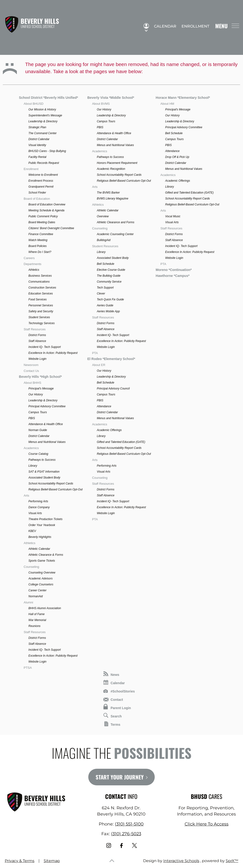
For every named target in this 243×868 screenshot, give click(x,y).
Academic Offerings (109, 430)
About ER (99, 365)
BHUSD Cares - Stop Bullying (47, 151)
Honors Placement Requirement (117, 163)
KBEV (32, 531)
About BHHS (33, 383)
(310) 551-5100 (129, 824)
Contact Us (31, 371)
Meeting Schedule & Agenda (47, 210)
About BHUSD (34, 104)
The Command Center (43, 133)
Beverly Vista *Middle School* (111, 98)
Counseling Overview (42, 573)
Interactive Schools (181, 861)
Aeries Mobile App (108, 311)
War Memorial (37, 620)
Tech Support (105, 288)
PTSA (28, 668)
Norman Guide (38, 430)
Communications (39, 282)
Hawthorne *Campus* (173, 276)
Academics (31, 448)
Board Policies (38, 246)
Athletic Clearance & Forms (46, 555)
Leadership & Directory (43, 121)
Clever (101, 294)
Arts (26, 496)
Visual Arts (35, 513)
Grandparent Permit (41, 187)
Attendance (104, 406)
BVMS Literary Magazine (113, 199)
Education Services (41, 294)
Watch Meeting (38, 240)
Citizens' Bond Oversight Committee (51, 228)
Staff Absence (37, 341)
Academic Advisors (41, 579)
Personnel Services (41, 305)
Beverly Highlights (40, 537)
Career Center (37, 590)
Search (113, 716)
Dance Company (39, 507)
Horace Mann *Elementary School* (183, 98)
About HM (167, 104)
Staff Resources (35, 329)
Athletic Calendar (39, 549)
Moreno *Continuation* (174, 270)
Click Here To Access (207, 824)
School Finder (37, 193)
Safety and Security (41, 311)
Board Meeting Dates (42, 222)
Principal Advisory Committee (47, 406)
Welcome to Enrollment (43, 175)
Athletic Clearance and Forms (116, 222)
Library (33, 466)
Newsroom (31, 365)
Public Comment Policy (43, 216)
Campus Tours (38, 412)
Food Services (38, 299)
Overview (103, 216)
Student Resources (105, 246)
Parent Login (117, 707)
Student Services (39, 317)
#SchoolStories (119, 691)
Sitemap (52, 861)
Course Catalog (38, 454)
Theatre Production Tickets (45, 519)
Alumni (28, 602)
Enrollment (193, 26)
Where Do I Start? (40, 252)
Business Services (40, 276)
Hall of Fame (37, 614)
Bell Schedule (105, 264)
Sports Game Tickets (42, 561)
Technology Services (42, 323)
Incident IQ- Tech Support (45, 347)
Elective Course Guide (111, 270)
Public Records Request (44, 163)
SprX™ (232, 861)
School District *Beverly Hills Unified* (49, 98)
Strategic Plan (37, 127)
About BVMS (101, 104)
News (111, 674)
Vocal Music (173, 216)
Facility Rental (37, 157)
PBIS (32, 418)
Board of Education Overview (47, 204)
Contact (113, 700)
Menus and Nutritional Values (47, 442)
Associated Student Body (44, 478)
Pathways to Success (42, 460)
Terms (112, 724)
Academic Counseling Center (115, 234)
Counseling (31, 567)
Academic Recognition (111, 169)
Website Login (37, 359)
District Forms (37, 335)
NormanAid (36, 596)
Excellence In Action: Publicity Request (53, 353)
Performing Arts (38, 501)
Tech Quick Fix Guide (110, 299)
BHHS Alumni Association (45, 608)
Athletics (34, 270)
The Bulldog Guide (109, 276)
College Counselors (41, 584)
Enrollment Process (41, 181)
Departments (33, 264)
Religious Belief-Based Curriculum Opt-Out (56, 489)
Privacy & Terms (20, 861)
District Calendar (39, 139)
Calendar (163, 26)
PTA (95, 353)
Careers (29, 258)
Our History (36, 394)
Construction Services (42, 288)
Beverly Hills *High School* (40, 377)
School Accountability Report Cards (51, 484)
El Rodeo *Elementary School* (111, 359)
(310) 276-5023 (126, 834)
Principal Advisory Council (113, 389)
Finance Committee (41, 234)
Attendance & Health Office (46, 424)
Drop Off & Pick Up (177, 157)
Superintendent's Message (45, 115)
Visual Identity (37, 145)
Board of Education (37, 199)
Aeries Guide (105, 305)
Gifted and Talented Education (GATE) (121, 442)
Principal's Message (41, 389)
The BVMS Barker (108, 193)
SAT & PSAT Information (44, 472)
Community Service (109, 282)
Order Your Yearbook (42, 525)
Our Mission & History (42, 109)
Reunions (35, 626)
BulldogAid (104, 240)
